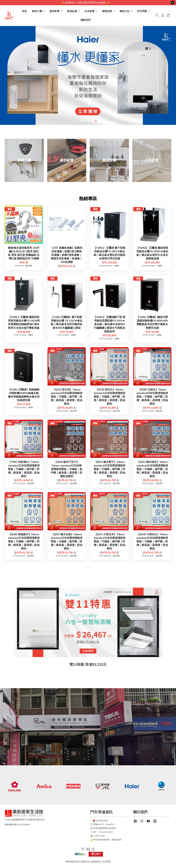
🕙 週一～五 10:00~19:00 (102, 832)
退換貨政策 (96, 862)
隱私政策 (85, 862)
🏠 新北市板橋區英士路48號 (103, 828)
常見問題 (144, 11)
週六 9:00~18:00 (98, 836)
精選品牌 (109, 11)
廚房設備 (73, 11)
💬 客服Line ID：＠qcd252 (102, 824)
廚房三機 (38, 11)
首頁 (24, 11)
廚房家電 (56, 11)
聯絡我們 (86, 20)
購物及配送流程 (72, 862)
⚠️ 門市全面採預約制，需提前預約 (106, 840)
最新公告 (126, 11)
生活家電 (91, 11)
